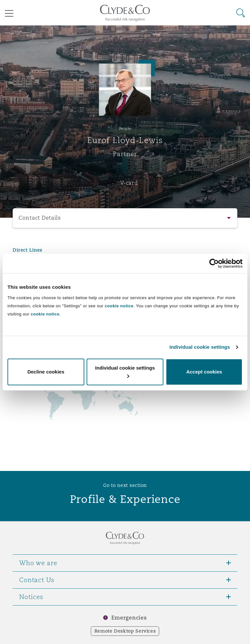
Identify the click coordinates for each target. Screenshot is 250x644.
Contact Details (40, 218)
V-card (129, 183)
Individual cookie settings (200, 347)
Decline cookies (46, 372)
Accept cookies (204, 372)
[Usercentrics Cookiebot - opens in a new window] (214, 263)
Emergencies (129, 618)
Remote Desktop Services (125, 631)
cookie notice (119, 306)
